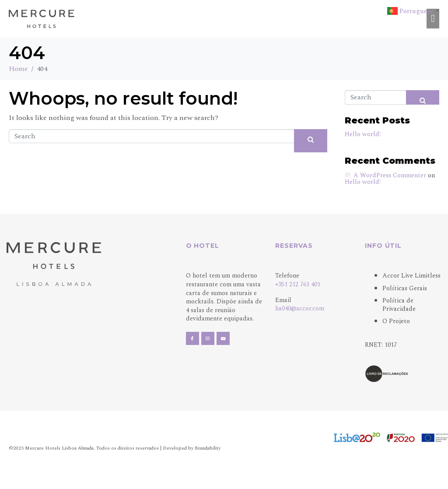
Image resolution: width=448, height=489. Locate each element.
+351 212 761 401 (298, 284)
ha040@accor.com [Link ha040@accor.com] (300, 308)
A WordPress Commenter (390, 175)
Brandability (208, 448)
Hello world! (363, 134)
